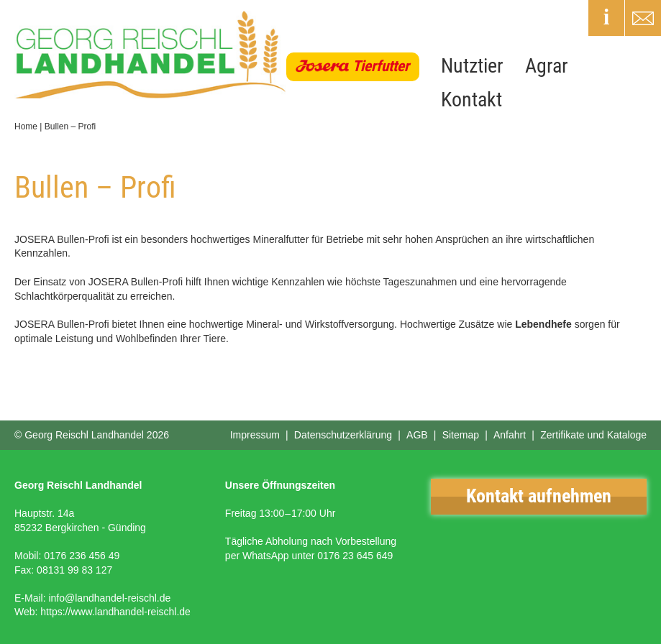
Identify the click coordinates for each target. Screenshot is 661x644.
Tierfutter (381, 66)
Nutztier (472, 66)
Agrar (547, 66)
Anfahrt (510, 435)
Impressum (255, 435)
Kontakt (471, 100)
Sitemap (461, 435)
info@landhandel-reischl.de (109, 598)
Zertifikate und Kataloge (593, 435)
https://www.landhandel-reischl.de (115, 612)
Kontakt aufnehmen (539, 496)
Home (26, 126)
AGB (417, 435)
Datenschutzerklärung (343, 435)
